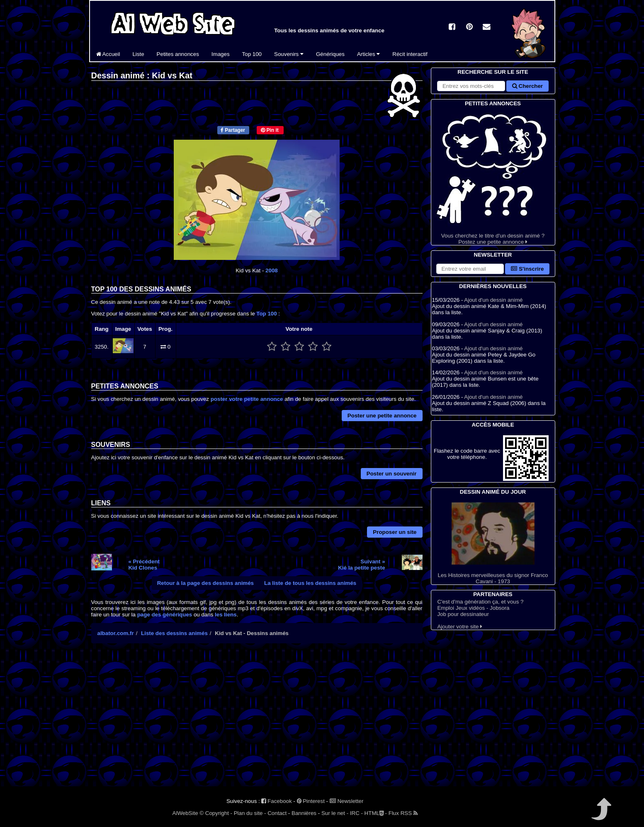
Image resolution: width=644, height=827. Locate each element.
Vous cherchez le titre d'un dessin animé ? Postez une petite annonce (493, 176)
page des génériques (165, 615)
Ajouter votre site (460, 627)
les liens (226, 615)
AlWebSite (185, 813)
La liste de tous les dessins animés (310, 583)
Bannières (304, 813)
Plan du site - (250, 813)
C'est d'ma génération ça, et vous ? (480, 602)
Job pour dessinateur (463, 614)
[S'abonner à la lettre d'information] (470, 269)
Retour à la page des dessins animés (205, 583)
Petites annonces (178, 54)
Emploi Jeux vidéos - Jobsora (473, 608)
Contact (277, 813)
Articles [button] (368, 54)
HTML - (376, 813)
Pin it (270, 130)
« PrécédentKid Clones (144, 565)
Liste (138, 54)
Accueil (108, 54)
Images (221, 54)
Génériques (330, 54)
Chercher (527, 86)
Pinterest (311, 801)
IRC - (356, 813)
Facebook (276, 801)
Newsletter (347, 801)
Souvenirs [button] (289, 54)
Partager (233, 130)
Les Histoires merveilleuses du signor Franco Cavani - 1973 (493, 543)
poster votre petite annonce (247, 399)
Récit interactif (410, 54)
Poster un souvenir (392, 474)
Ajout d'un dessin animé (493, 300)
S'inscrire (527, 269)
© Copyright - (216, 813)
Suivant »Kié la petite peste (361, 565)
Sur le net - (335, 813)
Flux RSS (403, 813)
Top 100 (252, 54)
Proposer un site (395, 532)
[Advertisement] (257, 722)
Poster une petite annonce (382, 416)
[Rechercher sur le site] (471, 86)
